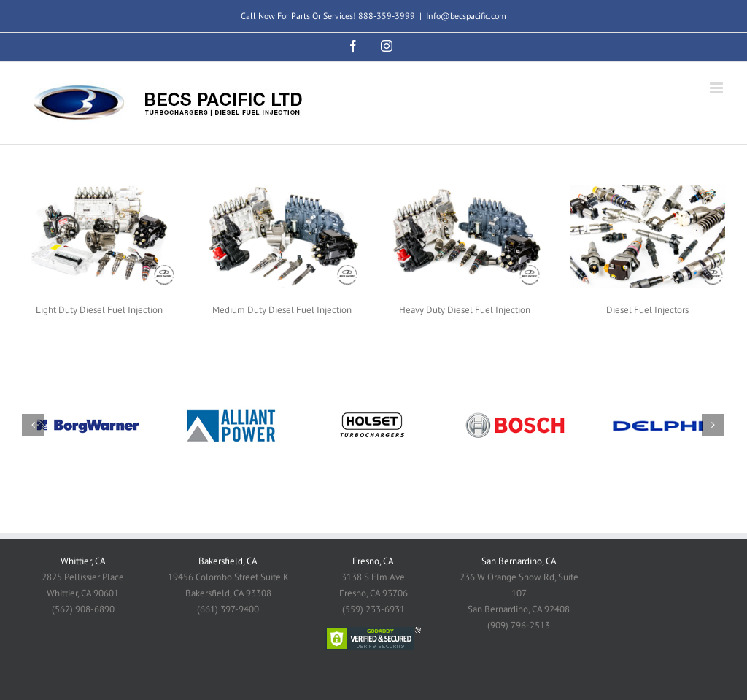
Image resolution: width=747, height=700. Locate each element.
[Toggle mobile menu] (717, 88)
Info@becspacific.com (466, 16)
